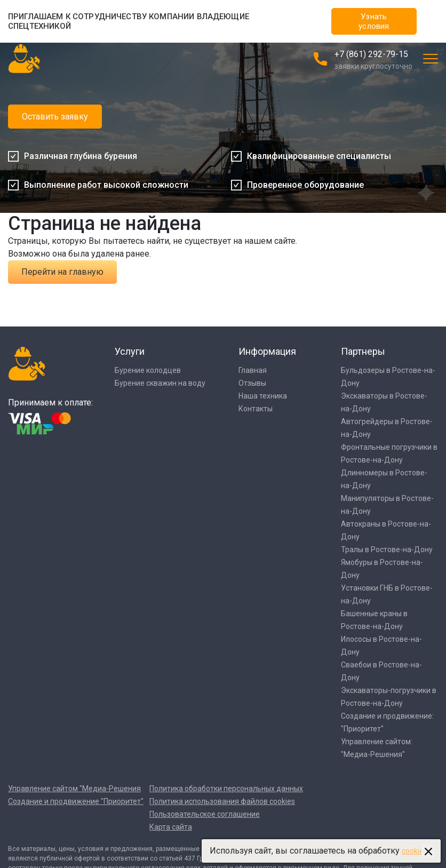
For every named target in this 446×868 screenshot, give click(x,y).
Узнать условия (374, 21)
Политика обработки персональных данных (226, 789)
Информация (267, 351)
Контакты (256, 409)
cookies (415, 851)
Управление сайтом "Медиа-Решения (74, 789)
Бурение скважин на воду (160, 383)
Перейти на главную (62, 272)
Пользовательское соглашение (205, 814)
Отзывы (252, 383)
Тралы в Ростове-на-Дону (387, 550)
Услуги (130, 351)
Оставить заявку (55, 117)
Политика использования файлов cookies (222, 801)
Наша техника (263, 396)
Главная (253, 370)
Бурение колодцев (148, 370)
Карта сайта (171, 827)
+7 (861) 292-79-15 (371, 54)
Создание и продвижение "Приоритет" (76, 801)
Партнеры (363, 351)
